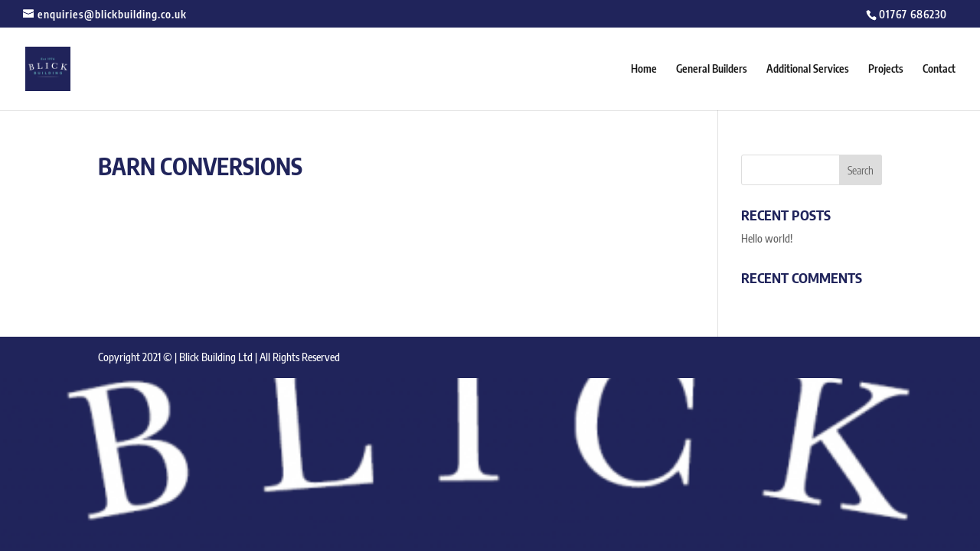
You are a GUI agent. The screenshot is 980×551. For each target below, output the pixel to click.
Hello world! (767, 238)
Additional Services (808, 69)
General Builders (712, 69)
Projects (886, 69)
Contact (939, 69)
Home (644, 69)
